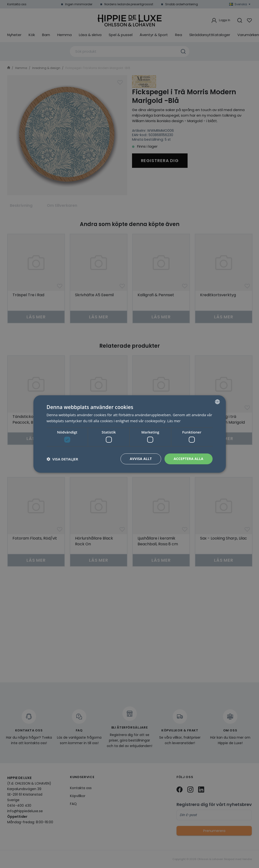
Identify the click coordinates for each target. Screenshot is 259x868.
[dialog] (129, 434)
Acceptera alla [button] (188, 459)
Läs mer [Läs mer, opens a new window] (174, 421)
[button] (62, 459)
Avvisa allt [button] (141, 459)
